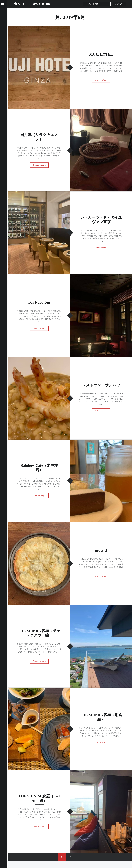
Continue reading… (103, 79)
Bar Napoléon (39, 302)
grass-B (101, 550)
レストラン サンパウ (101, 385)
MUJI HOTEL (101, 54)
